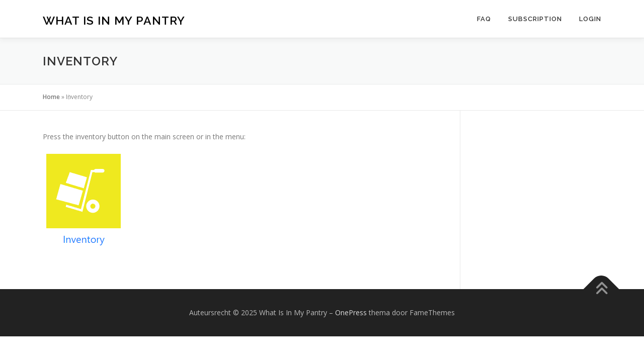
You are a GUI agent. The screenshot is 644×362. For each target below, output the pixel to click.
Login (590, 19)
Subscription (535, 19)
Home (51, 97)
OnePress (351, 312)
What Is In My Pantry (114, 20)
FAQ (484, 19)
